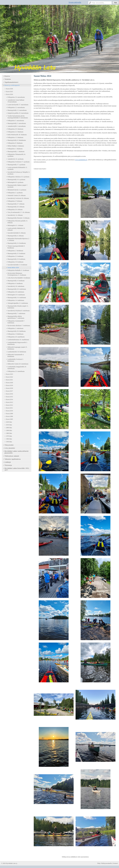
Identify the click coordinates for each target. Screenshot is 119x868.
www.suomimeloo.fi (81, 160)
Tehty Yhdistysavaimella (104, 863)
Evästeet (115, 863)
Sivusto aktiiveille (75, 2)
